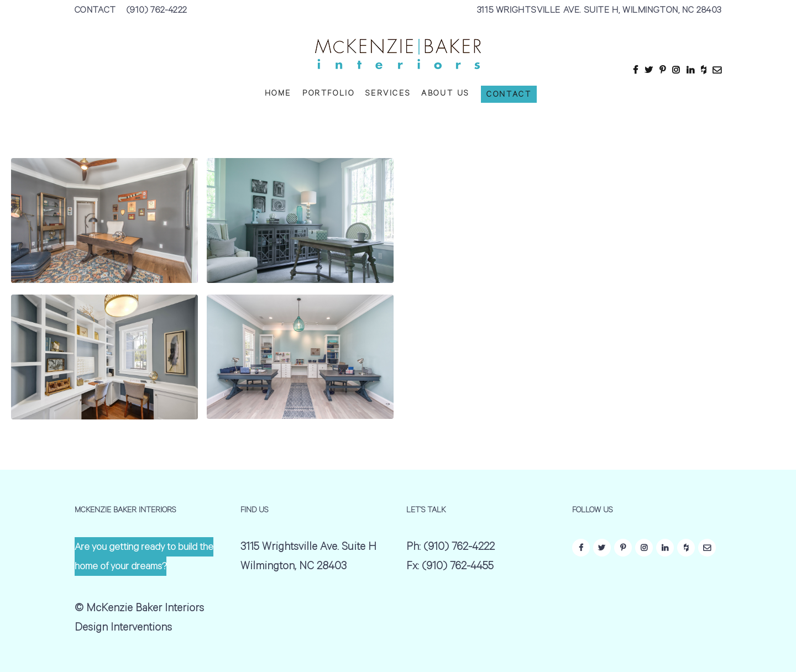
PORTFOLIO (328, 95)
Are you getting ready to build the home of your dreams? (144, 558)
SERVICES (388, 95)
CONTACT (95, 11)
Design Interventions (123, 629)
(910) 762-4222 (157, 11)
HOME (278, 95)
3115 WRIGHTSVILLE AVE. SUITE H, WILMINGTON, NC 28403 (599, 11)
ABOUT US (445, 95)
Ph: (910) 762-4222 (451, 548)
